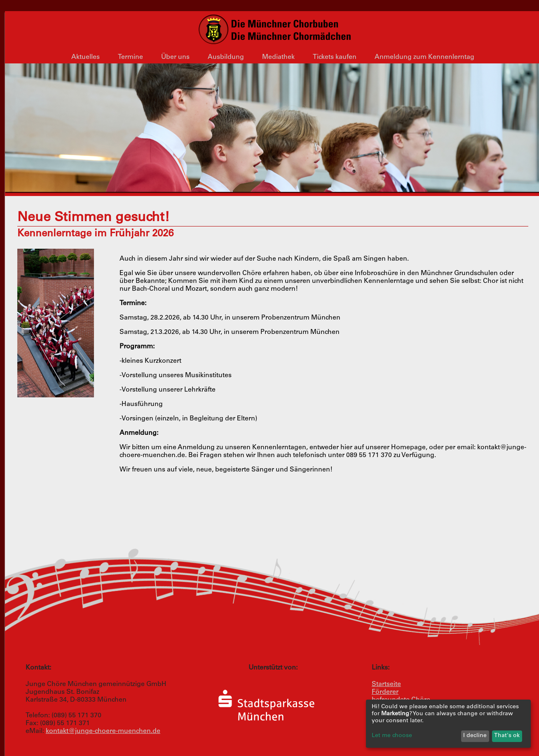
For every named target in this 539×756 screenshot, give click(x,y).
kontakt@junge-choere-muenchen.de (103, 731)
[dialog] (448, 724)
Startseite (386, 684)
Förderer (385, 692)
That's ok (507, 736)
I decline (475, 736)
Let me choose (392, 736)
